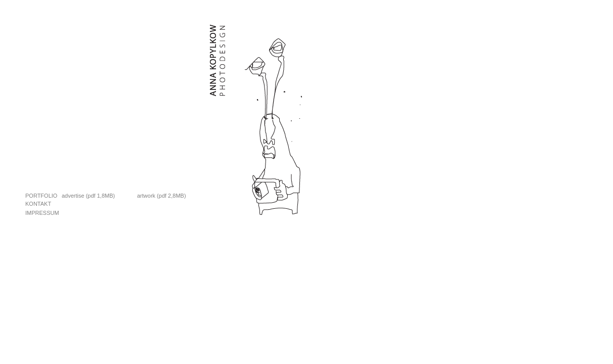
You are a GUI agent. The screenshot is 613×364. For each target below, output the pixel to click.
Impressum (42, 213)
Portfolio (41, 196)
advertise (73, 196)
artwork (146, 196)
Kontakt (38, 204)
